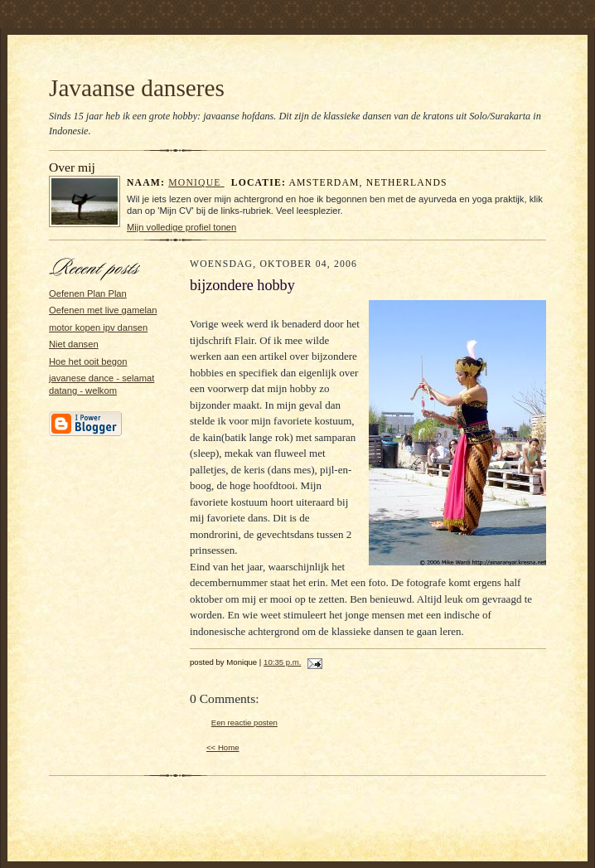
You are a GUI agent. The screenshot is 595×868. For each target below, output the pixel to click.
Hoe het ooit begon (88, 361)
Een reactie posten (244, 723)
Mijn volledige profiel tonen (181, 227)
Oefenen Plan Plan (88, 293)
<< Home (223, 747)
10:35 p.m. (282, 662)
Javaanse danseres (137, 88)
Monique (196, 183)
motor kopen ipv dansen (98, 327)
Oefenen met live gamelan (103, 310)
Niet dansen (74, 344)
